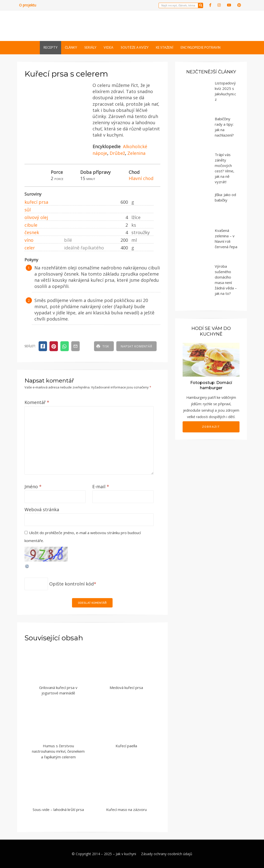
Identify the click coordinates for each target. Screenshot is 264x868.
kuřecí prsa (36, 202)
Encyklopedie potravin (201, 47)
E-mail (101, 486)
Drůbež (117, 153)
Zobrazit (211, 427)
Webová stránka (42, 509)
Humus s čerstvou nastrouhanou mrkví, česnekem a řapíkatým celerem (58, 751)
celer (30, 248)
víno (29, 240)
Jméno (33, 486)
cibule (31, 225)
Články (71, 47)
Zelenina (136, 153)
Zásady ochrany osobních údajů (167, 854)
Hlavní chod (141, 178)
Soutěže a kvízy (135, 47)
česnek (32, 232)
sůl (28, 210)
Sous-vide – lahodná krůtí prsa (58, 809)
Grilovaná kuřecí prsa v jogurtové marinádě (58, 690)
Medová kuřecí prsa (126, 687)
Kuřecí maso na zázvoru (126, 809)
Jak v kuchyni (126, 854)
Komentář (37, 402)
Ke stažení (165, 47)
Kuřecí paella (126, 746)
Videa (108, 47)
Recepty (50, 47)
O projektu (28, 5)
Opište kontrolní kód (72, 584)
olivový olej (36, 217)
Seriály (90, 47)
